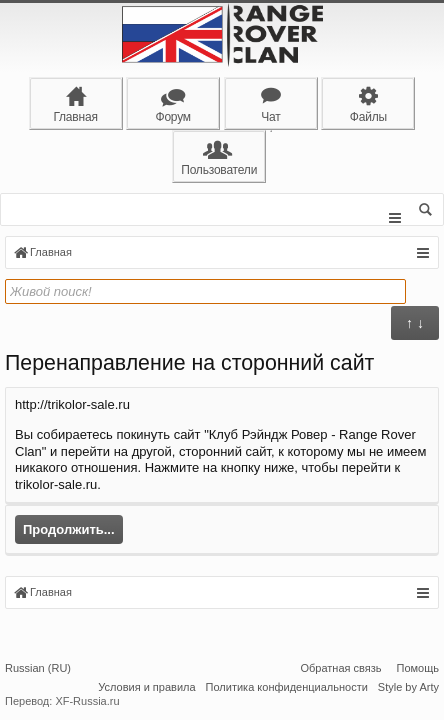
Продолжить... (69, 532)
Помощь (418, 668)
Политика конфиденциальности (287, 687)
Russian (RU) (38, 668)
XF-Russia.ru (87, 701)
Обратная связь (340, 668)
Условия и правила (146, 687)
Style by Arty (408, 687)
